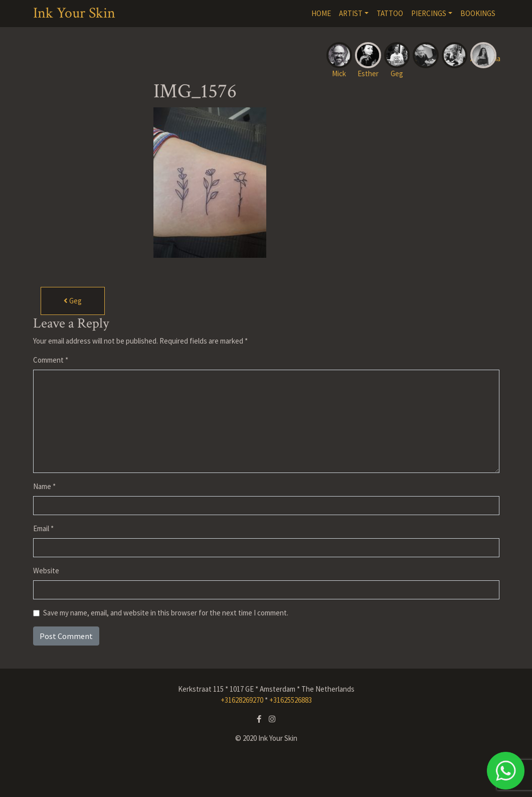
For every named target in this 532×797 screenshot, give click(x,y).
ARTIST (351, 13)
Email (43, 528)
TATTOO (390, 13)
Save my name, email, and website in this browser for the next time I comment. (166, 613)
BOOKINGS (478, 13)
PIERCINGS (429, 13)
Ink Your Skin (74, 14)
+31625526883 (291, 700)
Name (44, 486)
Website (46, 571)
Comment (51, 360)
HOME (321, 13)
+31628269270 (242, 700)
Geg (73, 301)
